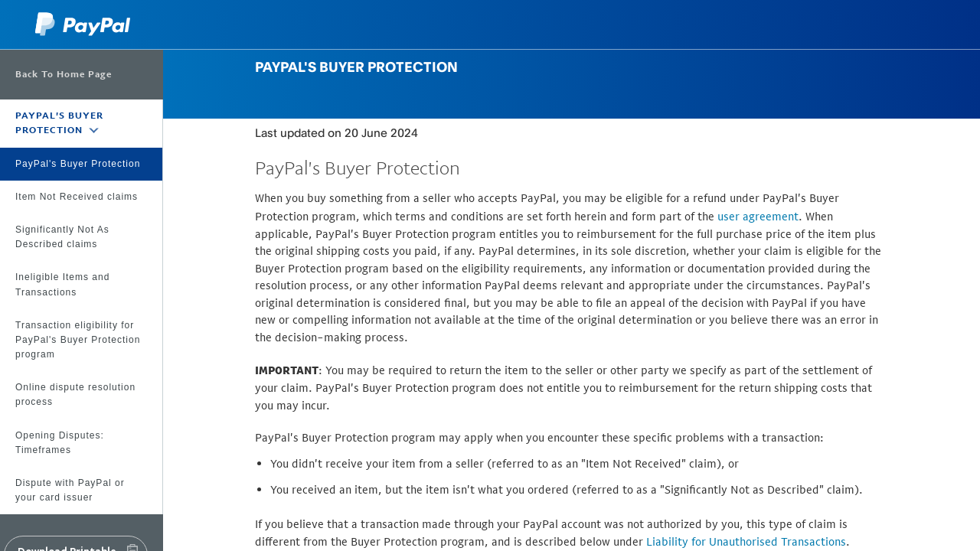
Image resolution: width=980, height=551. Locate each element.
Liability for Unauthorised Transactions (746, 541)
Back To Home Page (64, 74)
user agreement (758, 216)
